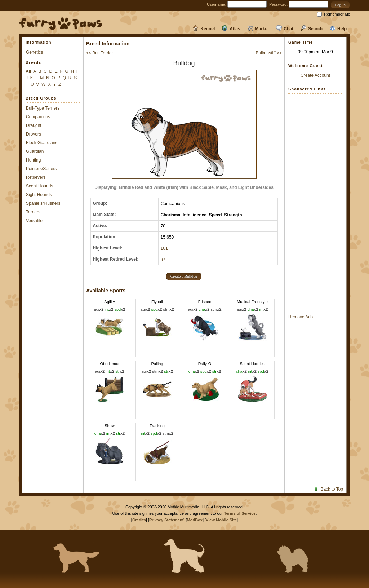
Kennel (204, 29)
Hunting (33, 160)
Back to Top (328, 489)
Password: (278, 4)
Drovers (34, 134)
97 (163, 260)
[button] (340, 5)
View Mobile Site (221, 520)
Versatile (34, 221)
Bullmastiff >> (269, 53)
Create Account (315, 75)
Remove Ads (301, 317)
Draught (34, 125)
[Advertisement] (315, 204)
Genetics (34, 52)
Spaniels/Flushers (43, 203)
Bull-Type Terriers (43, 108)
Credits (139, 520)
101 (164, 248)
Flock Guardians (42, 143)
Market (258, 29)
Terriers (33, 212)
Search (312, 29)
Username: (217, 4)
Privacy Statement (166, 520)
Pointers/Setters (41, 169)
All (28, 71)
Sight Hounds (39, 195)
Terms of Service (240, 513)
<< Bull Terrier (99, 53)
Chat (285, 29)
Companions (38, 117)
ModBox (195, 520)
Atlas (231, 29)
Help (338, 29)
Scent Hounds (39, 186)
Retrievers (36, 177)
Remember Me (337, 14)
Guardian (35, 151)
